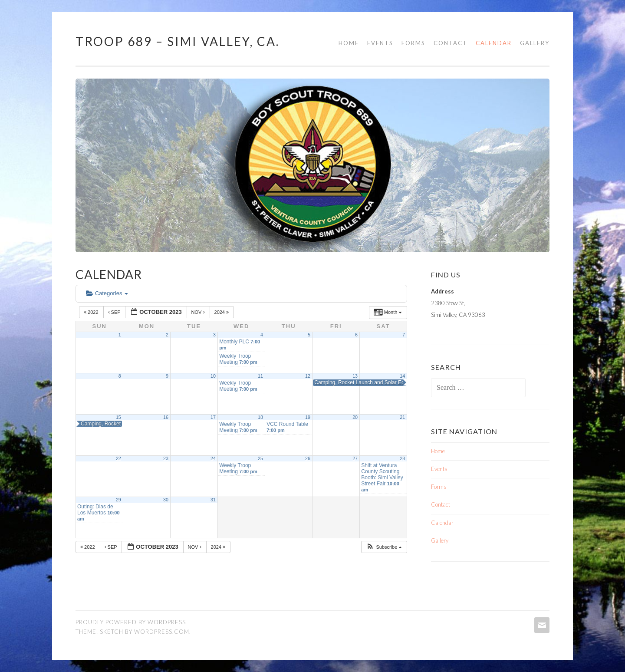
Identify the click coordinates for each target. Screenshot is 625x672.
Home (349, 43)
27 (355, 458)
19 (308, 417)
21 (402, 417)
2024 (222, 312)
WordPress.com (162, 632)
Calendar (494, 43)
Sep (115, 312)
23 (166, 458)
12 (308, 376)
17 (213, 417)
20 (355, 417)
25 (260, 458)
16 (166, 417)
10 (213, 376)
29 (118, 500)
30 (166, 500)
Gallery (535, 43)
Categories (107, 293)
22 (118, 458)
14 (402, 376)
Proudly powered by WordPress (131, 622)
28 (402, 458)
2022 (92, 312)
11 (260, 376)
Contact (451, 43)
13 (355, 376)
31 (213, 500)
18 (260, 417)
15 (118, 417)
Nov (199, 312)
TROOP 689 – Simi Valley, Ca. (178, 41)
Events (380, 43)
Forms (413, 43)
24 (213, 458)
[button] (384, 547)
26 (308, 458)
